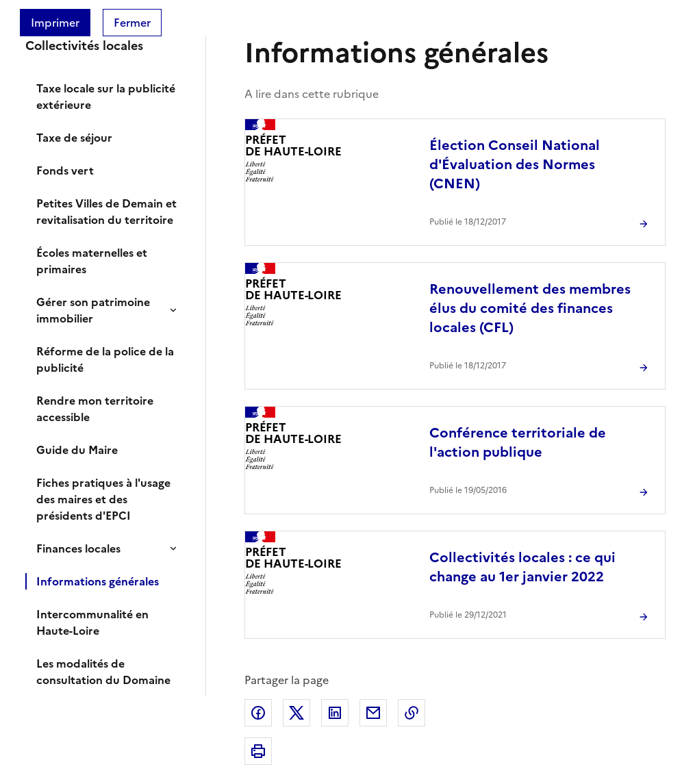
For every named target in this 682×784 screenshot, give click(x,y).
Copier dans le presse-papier (412, 713)
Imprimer (55, 23)
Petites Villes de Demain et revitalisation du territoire (106, 212)
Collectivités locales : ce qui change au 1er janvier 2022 (522, 567)
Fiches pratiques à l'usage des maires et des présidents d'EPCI (103, 499)
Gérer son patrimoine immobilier (93, 310)
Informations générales (98, 581)
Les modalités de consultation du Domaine (103, 672)
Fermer (132, 23)
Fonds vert (65, 170)
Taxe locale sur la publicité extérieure (106, 97)
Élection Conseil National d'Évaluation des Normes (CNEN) (515, 164)
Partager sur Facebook (258, 713)
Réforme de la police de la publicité (105, 359)
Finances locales (78, 548)
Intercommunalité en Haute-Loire (92, 622)
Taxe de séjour (74, 138)
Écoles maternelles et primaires (92, 261)
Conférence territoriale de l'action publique (518, 442)
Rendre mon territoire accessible (95, 409)
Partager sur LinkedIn (335, 713)
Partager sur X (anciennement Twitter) (296, 713)
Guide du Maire (77, 450)
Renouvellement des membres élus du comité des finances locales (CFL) (530, 308)
